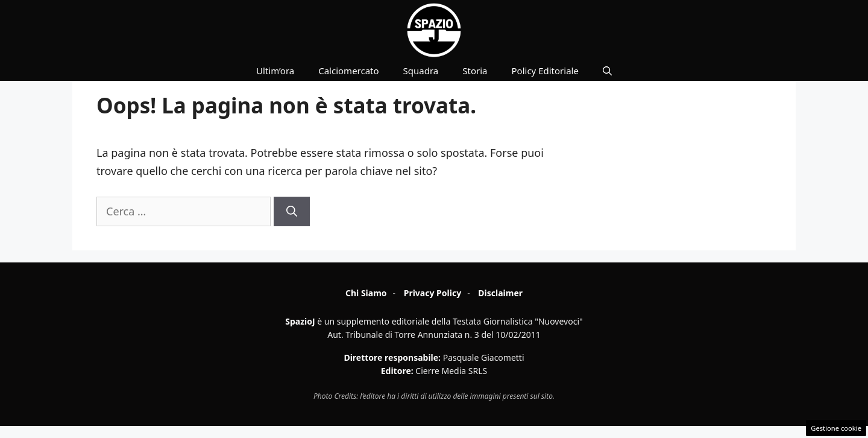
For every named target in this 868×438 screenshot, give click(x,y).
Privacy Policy (432, 293)
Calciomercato (348, 71)
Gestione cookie (836, 428)
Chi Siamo (366, 293)
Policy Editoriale (545, 71)
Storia (475, 71)
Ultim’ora (275, 71)
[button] (607, 71)
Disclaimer (500, 293)
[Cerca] (292, 211)
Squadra (421, 71)
